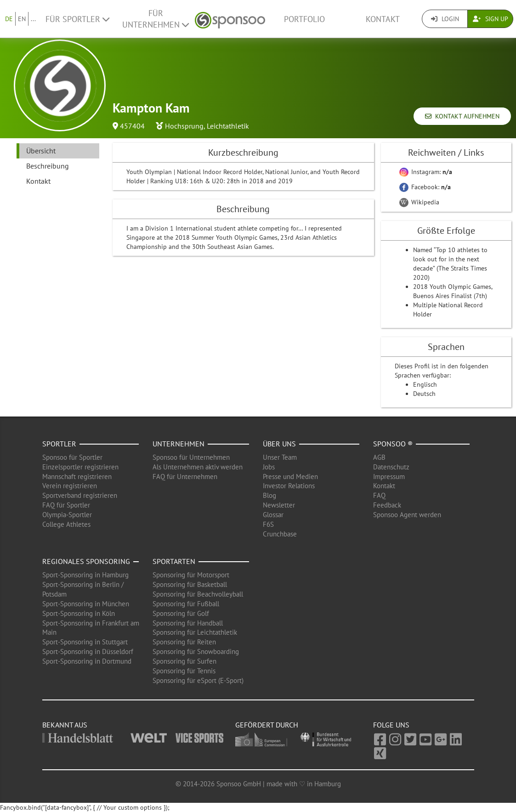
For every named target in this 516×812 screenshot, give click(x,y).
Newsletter (279, 505)
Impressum (389, 476)
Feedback (387, 505)
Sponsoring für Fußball (186, 604)
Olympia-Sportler (67, 515)
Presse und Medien (290, 476)
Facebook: (425, 187)
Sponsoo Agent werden (407, 515)
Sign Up (490, 19)
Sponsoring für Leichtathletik (195, 632)
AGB (379, 457)
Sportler (59, 444)
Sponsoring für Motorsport (191, 575)
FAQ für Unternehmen (185, 476)
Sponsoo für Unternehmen (191, 457)
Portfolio (304, 19)
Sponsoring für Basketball (190, 584)
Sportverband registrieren (80, 495)
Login (445, 19)
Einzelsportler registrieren (80, 467)
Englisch (425, 384)
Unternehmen (179, 444)
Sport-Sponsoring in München (86, 604)
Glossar (273, 515)
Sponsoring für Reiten (184, 642)
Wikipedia (419, 202)
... (33, 19)
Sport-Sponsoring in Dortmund (87, 661)
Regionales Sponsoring (86, 561)
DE (9, 19)
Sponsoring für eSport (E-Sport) (198, 680)
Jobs (269, 467)
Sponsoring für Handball (188, 623)
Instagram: (426, 172)
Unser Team (280, 457)
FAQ (379, 495)
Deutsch (424, 394)
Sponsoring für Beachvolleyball (198, 594)
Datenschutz (391, 467)
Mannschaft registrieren (77, 476)
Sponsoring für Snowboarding (196, 651)
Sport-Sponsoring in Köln (79, 613)
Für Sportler (77, 19)
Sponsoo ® (393, 444)
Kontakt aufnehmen (462, 116)
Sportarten (174, 561)
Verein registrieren (70, 486)
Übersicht (41, 151)
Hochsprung (184, 126)
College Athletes (66, 524)
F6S (268, 524)
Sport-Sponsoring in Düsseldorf (88, 651)
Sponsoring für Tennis (184, 671)
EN (22, 19)
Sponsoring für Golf (181, 613)
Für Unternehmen (156, 19)
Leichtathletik (228, 126)
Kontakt (383, 19)
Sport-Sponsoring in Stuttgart (85, 642)
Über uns (279, 444)
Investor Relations (289, 486)
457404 (132, 126)
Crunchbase (280, 534)
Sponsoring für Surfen (184, 661)
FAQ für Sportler (66, 505)
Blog (269, 495)
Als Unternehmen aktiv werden (198, 467)
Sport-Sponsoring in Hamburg (85, 575)
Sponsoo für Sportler (72, 457)
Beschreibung (48, 166)
